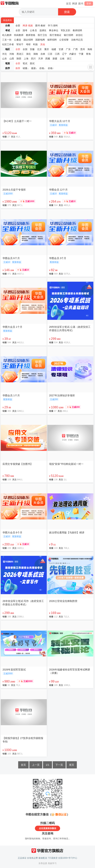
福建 (54, 49)
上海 (26, 59)
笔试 (25, 63)
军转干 (20, 44)
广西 (75, 49)
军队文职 (65, 30)
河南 (12, 54)
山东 (4, 59)
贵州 (83, 49)
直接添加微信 (50, 828)
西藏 (48, 59)
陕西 (19, 59)
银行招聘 (69, 35)
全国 (25, 49)
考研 (28, 44)
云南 (62, 59)
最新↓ (34, 68)
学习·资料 (53, 26)
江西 (57, 54)
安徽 (32, 49)
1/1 (47, 765)
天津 (40, 59)
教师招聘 (77, 30)
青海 (88, 54)
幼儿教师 (7, 35)
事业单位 (54, 30)
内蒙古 (73, 54)
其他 (43, 44)
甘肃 (61, 49)
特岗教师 (19, 35)
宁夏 (81, 54)
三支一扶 (7, 40)
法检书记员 (77, 40)
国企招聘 (28, 40)
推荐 (18, 68)
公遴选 (18, 40)
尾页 (72, 765)
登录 (89, 3)
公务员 (33, 30)
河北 (4, 54)
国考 (25, 30)
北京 (39, 49)
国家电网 (40, 40)
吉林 (43, 54)
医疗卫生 (42, 35)
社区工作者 (8, 44)
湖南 (36, 54)
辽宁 (64, 54)
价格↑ (51, 68)
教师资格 (31, 35)
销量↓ (26, 68)
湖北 (28, 54)
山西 (12, 59)
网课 (75, 4)
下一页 (59, 765)
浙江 (69, 59)
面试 (32, 63)
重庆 (47, 49)
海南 (90, 49)
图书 (81, 4)
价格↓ (42, 68)
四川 (33, 59)
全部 (18, 26)
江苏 (50, 54)
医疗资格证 (56, 35)
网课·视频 (28, 26)
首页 (69, 4)
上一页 (36, 765)
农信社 (79, 35)
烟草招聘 (52, 40)
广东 (68, 49)
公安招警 (64, 40)
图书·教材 (40, 26)
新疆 (55, 59)
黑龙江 (20, 54)
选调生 (43, 30)
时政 (35, 44)
